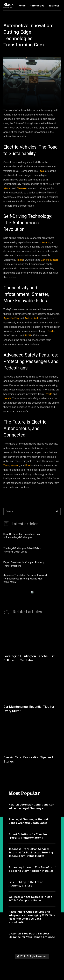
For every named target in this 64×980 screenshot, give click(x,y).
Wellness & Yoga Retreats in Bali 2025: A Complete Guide (30, 898)
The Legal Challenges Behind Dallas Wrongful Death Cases (22, 550)
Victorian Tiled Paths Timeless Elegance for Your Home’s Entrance (32, 935)
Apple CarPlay (11, 318)
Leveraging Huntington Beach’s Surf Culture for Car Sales (29, 658)
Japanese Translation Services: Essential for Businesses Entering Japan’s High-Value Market (25, 579)
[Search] (57, 511)
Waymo (46, 242)
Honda (7, 398)
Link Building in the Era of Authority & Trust (26, 884)
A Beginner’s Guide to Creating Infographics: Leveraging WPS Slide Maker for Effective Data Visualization (32, 917)
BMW (28, 336)
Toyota (48, 394)
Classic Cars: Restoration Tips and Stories (28, 760)
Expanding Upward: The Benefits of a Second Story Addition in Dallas (32, 869)
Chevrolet (22, 188)
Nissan (7, 188)
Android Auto (32, 318)
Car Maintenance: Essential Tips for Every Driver (29, 709)
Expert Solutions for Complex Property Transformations (24, 564)
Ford (50, 331)
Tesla (41, 171)
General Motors (50, 260)
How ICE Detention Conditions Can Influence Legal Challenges (22, 536)
